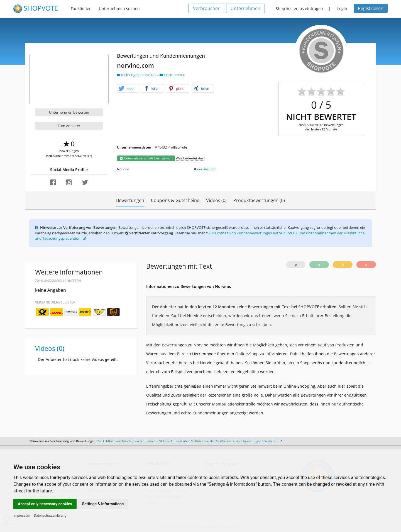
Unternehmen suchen (119, 8)
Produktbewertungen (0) (259, 200)
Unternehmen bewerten (69, 112)
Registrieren (371, 8)
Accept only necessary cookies (45, 504)
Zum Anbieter (69, 126)
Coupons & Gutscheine (175, 200)
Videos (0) (216, 200)
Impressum (22, 516)
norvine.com (207, 169)
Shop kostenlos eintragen (299, 8)
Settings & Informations (103, 504)
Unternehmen (245, 8)
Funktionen (81, 8)
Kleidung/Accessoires (137, 75)
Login (342, 8)
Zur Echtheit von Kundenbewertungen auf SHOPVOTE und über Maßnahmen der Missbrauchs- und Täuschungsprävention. (190, 441)
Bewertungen (130, 200)
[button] (128, 89)
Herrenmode (172, 75)
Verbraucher (206, 8)
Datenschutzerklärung (50, 516)
